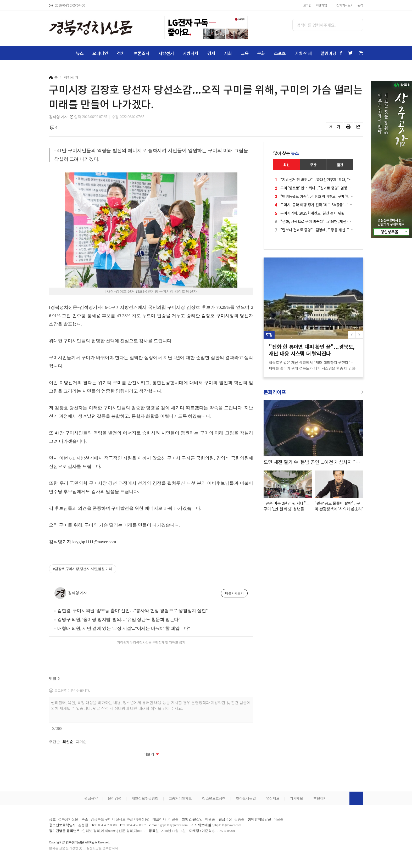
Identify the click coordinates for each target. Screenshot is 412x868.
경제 (211, 53)
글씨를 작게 (330, 127)
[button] (359, 335)
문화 (261, 53)
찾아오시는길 (246, 798)
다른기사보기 (234, 593)
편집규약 (91, 798)
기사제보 (296, 798)
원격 (360, 5)
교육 (245, 53)
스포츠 (280, 53)
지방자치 (191, 53)
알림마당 (329, 53)
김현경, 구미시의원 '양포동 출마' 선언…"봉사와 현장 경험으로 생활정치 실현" (132, 611)
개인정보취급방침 (145, 798)
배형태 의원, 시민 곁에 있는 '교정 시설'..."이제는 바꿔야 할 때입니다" (124, 628)
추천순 (54, 742)
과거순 (81, 742)
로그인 (307, 5)
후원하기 (320, 798)
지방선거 (166, 53)
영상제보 (273, 798)
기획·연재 (303, 53)
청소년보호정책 (214, 798)
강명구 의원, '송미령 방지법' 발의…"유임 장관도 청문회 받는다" (119, 620)
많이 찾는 (286, 153)
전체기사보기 (345, 5)
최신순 (68, 742)
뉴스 (80, 53)
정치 (121, 53)
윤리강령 (115, 798)
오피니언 (100, 53)
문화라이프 (275, 392)
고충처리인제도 (180, 798)
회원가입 (321, 5)
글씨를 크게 (339, 127)
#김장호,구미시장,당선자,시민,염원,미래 (83, 569)
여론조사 (142, 53)
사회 (228, 53)
